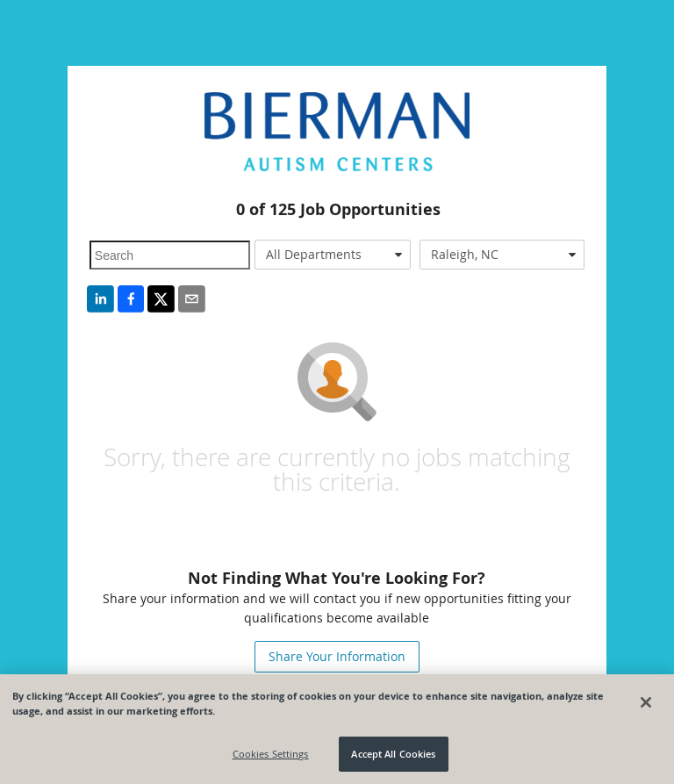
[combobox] (333, 255)
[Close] (646, 702)
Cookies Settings (271, 754)
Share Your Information (337, 656)
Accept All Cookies (393, 754)
